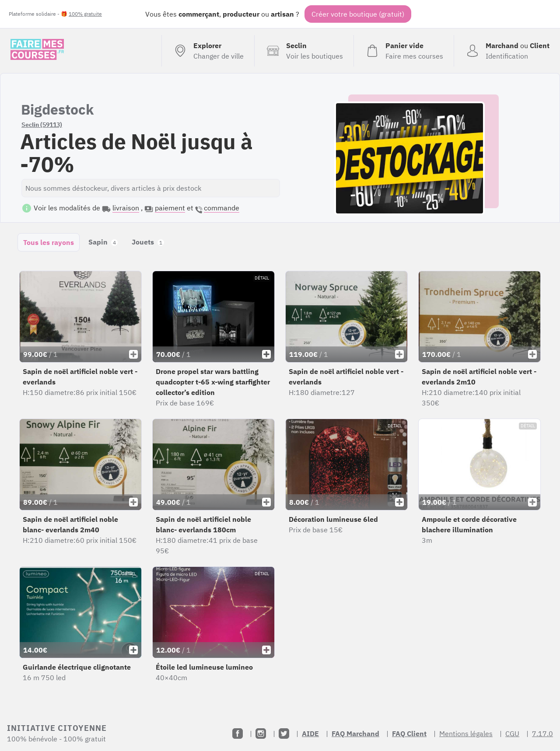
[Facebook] (238, 734)
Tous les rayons (49, 242)
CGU (512, 734)
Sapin (103, 242)
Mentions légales (466, 734)
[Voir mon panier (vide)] (404, 51)
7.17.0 (542, 734)
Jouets (148, 242)
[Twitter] (284, 734)
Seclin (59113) (42, 125)
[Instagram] (261, 734)
